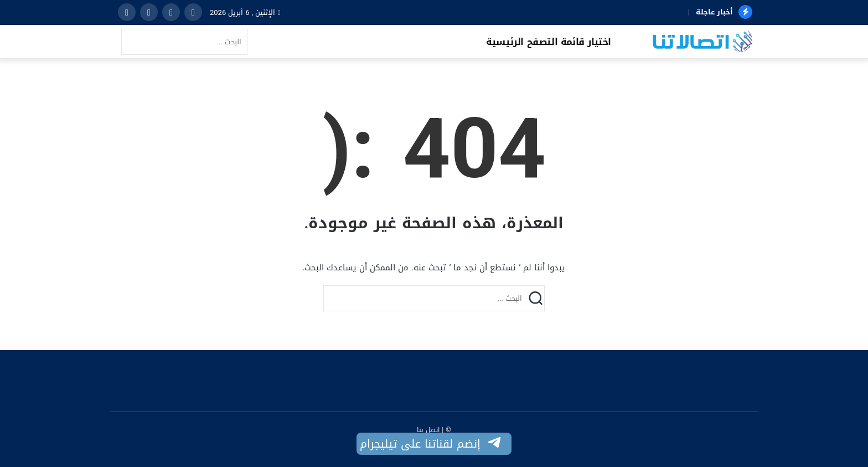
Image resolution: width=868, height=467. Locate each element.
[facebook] (193, 12)
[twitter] (171, 12)
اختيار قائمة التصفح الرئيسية (549, 42)
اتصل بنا (428, 430)
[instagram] (149, 12)
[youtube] (127, 12)
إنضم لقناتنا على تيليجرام (431, 444)
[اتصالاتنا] (702, 43)
